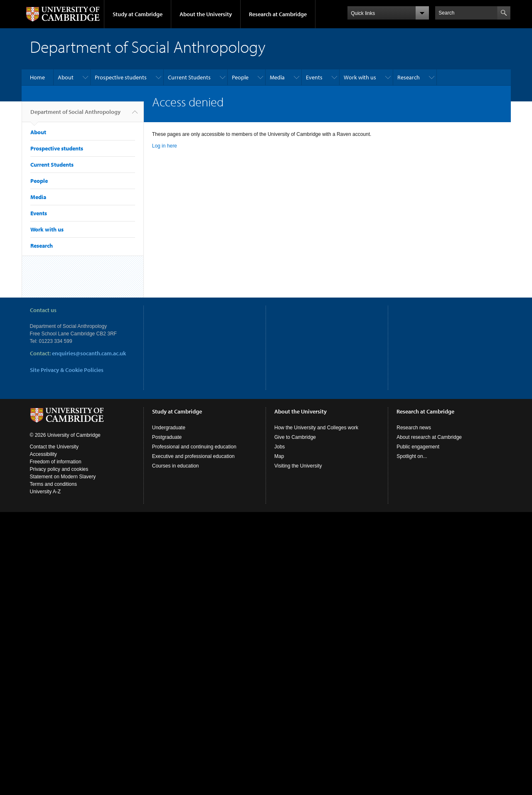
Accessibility (43, 454)
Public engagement (418, 447)
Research (409, 77)
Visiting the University (298, 466)
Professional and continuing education (194, 447)
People (240, 77)
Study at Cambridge (138, 14)
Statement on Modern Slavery (63, 477)
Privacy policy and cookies (59, 469)
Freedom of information (56, 462)
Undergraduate (169, 428)
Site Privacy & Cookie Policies (67, 370)
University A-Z (46, 492)
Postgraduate (167, 437)
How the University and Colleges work (316, 428)
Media (277, 77)
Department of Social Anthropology (75, 115)
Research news (414, 428)
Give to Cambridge (295, 437)
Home (37, 77)
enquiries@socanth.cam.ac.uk (89, 353)
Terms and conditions (53, 484)
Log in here (165, 146)
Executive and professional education (193, 456)
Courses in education (176, 466)
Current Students (189, 77)
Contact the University (54, 447)
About (66, 77)
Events (314, 77)
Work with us (360, 77)
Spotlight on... (412, 456)
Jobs (280, 447)
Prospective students (121, 77)
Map (279, 456)
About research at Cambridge (429, 437)
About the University (206, 14)
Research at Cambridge (278, 14)
